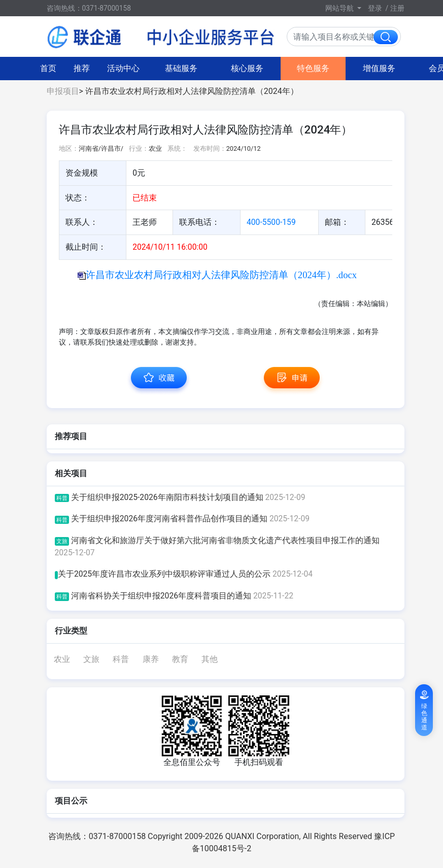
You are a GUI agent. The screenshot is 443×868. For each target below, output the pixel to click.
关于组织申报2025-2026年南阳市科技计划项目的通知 (180, 497)
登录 (375, 8)
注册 (397, 8)
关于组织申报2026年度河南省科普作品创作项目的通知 (182, 519)
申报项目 (63, 91)
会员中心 (354, 68)
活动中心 (32, 68)
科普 (121, 659)
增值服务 (288, 68)
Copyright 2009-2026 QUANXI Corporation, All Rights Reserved (261, 836)
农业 (62, 659)
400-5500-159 (271, 222)
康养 (151, 659)
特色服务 (222, 68)
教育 (180, 659)
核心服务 (156, 68)
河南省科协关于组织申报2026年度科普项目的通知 (174, 596)
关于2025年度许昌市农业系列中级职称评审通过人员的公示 (184, 574)
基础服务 (90, 68)
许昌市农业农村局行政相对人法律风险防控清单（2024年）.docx (221, 275)
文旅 (91, 659)
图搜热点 (412, 68)
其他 (210, 659)
